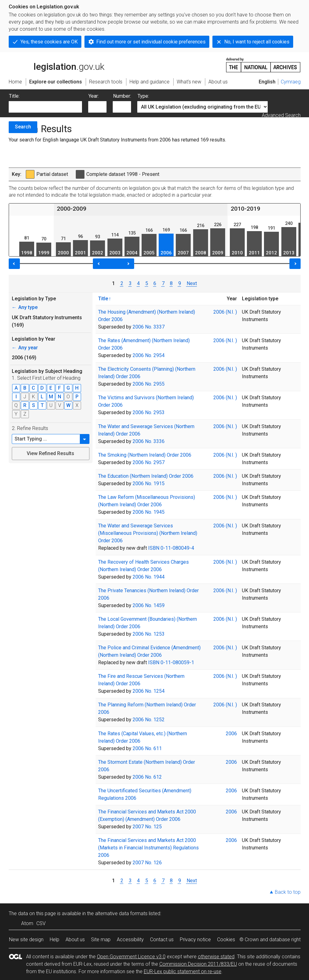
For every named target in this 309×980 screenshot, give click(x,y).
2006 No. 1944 (149, 577)
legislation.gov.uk (57, 65)
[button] (85, 439)
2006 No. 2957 (149, 462)
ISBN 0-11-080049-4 (171, 548)
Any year (25, 348)
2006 (231, 734)
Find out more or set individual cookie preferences (151, 42)
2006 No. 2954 (149, 355)
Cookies (226, 940)
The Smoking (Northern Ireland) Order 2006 (145, 455)
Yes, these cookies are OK (49, 42)
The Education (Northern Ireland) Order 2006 (146, 476)
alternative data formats (121, 913)
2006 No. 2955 (149, 384)
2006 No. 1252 (149, 720)
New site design (26, 940)
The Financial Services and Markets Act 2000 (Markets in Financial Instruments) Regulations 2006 (148, 848)
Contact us (162, 940)
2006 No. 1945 (149, 512)
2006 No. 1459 (149, 605)
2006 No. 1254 (149, 691)
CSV (41, 923)
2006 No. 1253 (149, 634)
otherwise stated (216, 957)
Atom (27, 923)
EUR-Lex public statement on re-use (183, 971)
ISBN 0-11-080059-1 (171, 662)
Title (103, 298)
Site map (101, 940)
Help (55, 940)
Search (23, 127)
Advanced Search (281, 115)
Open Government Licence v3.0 (131, 957)
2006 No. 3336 (149, 441)
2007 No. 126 (147, 863)
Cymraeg (291, 82)
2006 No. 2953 (149, 412)
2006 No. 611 (147, 748)
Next (191, 283)
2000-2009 (72, 209)
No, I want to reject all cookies (257, 42)
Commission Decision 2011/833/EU (198, 964)
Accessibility (130, 940)
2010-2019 (245, 209)
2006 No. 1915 (149, 483)
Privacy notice (195, 940)
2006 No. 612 (147, 777)
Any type (25, 307)
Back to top (288, 892)
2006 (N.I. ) (225, 312)
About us (75, 940)
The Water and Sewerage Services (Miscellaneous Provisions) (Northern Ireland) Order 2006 (148, 533)
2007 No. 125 (147, 827)
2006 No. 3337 (149, 327)
